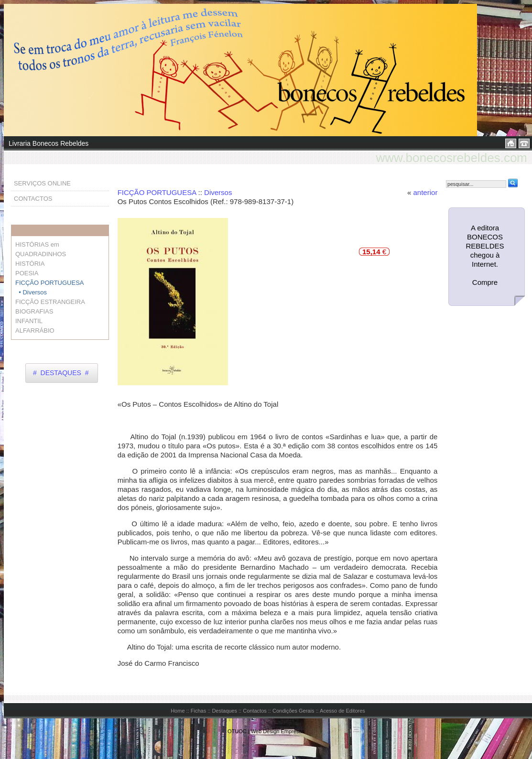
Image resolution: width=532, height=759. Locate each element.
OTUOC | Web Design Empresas (266, 731)
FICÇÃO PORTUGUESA (157, 192)
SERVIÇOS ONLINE (42, 183)
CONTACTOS (33, 199)
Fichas (198, 711)
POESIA (27, 273)
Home (178, 711)
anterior (426, 192)
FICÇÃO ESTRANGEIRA (50, 302)
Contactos (255, 711)
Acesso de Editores (342, 711)
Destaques (224, 711)
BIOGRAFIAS (34, 311)
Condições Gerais (293, 711)
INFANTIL (29, 321)
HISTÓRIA (30, 264)
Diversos (218, 192)
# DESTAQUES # (61, 373)
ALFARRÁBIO (35, 331)
